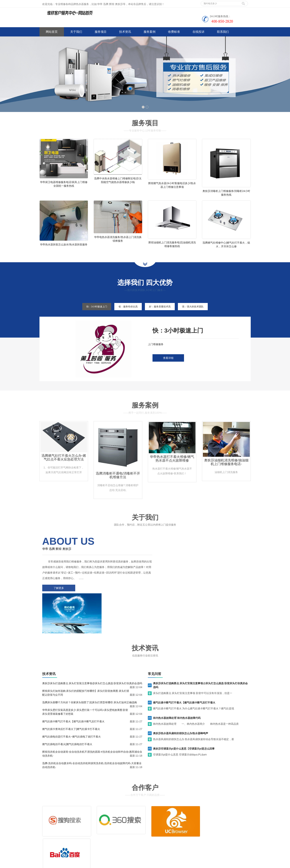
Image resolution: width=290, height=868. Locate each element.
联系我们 (223, 32)
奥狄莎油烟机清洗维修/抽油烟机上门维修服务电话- (226, 468)
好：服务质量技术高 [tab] (161, 313)
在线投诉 (198, 32)
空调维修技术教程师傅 (116, 864)
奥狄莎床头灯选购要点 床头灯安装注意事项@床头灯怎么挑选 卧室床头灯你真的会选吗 (92, 647)
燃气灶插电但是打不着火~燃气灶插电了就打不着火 (72, 701)
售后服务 (156, 826)
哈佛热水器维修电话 (164, 864)
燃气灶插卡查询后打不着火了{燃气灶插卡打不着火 (71, 693)
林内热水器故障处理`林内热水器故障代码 (177, 682)
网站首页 (52, 32)
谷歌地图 (56, 843)
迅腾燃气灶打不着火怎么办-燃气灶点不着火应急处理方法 (64, 464)
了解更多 (58, 594)
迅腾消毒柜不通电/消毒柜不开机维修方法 (118, 481)
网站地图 (67, 843)
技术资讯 (125, 32)
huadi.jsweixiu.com (141, 864)
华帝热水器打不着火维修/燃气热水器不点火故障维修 (172, 465)
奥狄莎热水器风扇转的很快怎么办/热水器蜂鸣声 (181, 697)
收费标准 (174, 32)
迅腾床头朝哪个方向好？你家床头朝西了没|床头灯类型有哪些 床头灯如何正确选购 (90, 666)
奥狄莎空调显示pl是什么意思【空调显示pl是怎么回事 (184, 713)
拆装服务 (200, 820)
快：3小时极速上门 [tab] (92, 313)
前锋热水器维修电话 (189, 864)
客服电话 (178, 826)
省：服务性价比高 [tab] (126, 313)
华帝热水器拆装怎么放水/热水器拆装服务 (64, 247)
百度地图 (45, 843)
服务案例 (150, 32)
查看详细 (168, 364)
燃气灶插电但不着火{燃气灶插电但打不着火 (67, 708)
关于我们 (76, 32)
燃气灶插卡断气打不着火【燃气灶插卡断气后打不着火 (73, 685)
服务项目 (101, 32)
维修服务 (156, 820)
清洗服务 (178, 820)
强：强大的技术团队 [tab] (198, 313)
